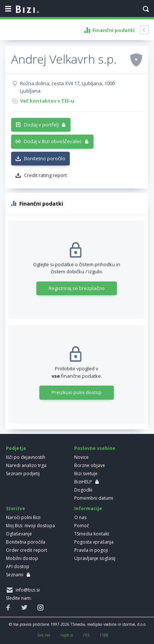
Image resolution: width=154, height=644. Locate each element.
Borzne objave (90, 465)
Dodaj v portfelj (41, 125)
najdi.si (67, 635)
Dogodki (83, 490)
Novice (81, 457)
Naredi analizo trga (26, 465)
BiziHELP (83, 482)
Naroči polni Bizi (23, 517)
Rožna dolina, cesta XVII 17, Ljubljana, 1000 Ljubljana (67, 87)
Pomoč (82, 526)
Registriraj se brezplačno (77, 288)
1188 (104, 635)
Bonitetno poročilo (45, 158)
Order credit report (27, 550)
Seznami (15, 575)
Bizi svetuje (86, 474)
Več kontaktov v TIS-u (47, 101)
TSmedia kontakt (92, 534)
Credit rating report (45, 175)
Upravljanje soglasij (95, 558)
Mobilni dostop (22, 558)
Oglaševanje (19, 534)
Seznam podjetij (23, 474)
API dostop (18, 566)
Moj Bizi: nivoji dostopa (30, 526)
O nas (80, 517)
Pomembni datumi (94, 498)
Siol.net (44, 635)
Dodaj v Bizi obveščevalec (53, 141)
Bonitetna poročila (26, 542)
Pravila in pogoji (91, 550)
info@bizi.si (27, 590)
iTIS (86, 635)
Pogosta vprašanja (94, 542)
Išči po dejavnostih (26, 457)
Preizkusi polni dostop (77, 392)
